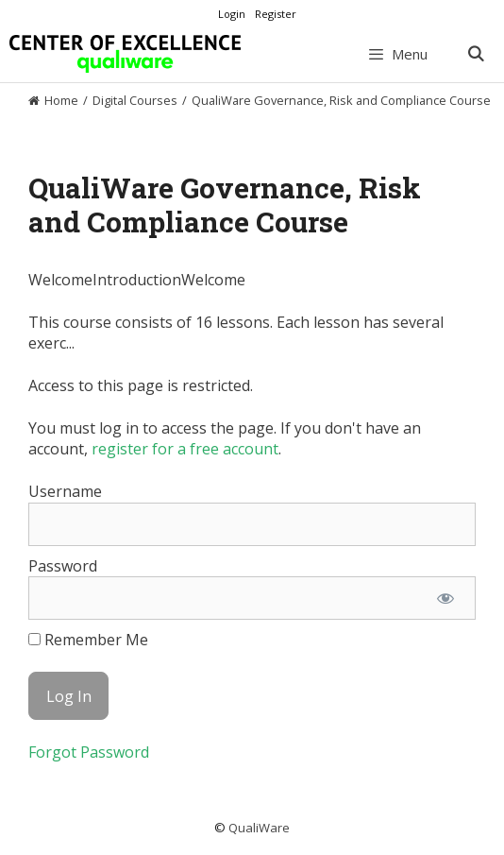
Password (63, 566)
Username (65, 491)
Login (232, 14)
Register (276, 14)
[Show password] (445, 598)
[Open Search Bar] (475, 54)
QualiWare (259, 828)
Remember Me (88, 640)
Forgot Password (89, 752)
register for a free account (185, 449)
